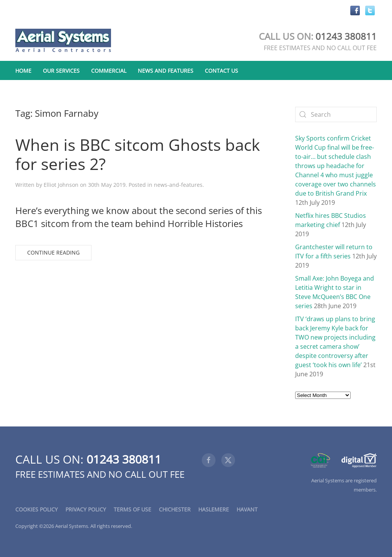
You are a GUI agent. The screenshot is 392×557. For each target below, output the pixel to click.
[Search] (336, 114)
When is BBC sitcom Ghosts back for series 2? (138, 154)
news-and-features (178, 185)
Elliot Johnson (61, 185)
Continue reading (53, 252)
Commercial (109, 71)
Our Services (61, 71)
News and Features (166, 71)
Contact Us (221, 71)
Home (23, 71)
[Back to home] (63, 41)
